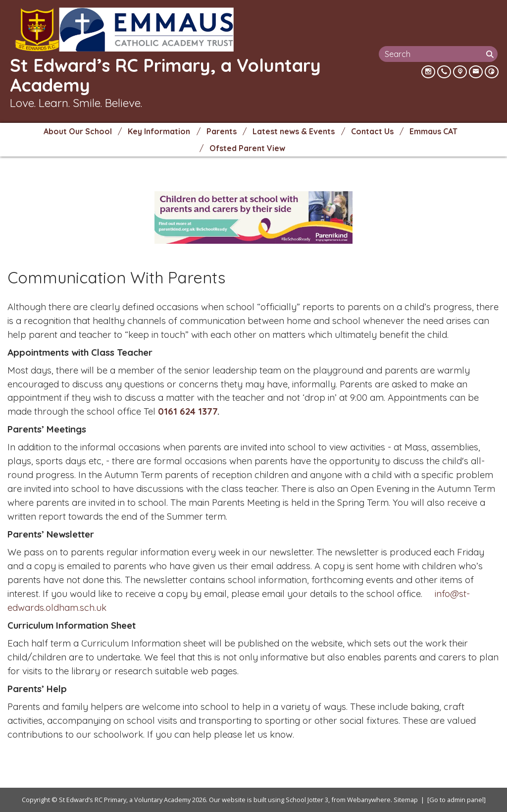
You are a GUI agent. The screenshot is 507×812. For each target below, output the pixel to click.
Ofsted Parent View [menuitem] (247, 148)
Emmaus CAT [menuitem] (433, 131)
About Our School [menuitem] (78, 131)
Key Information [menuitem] (159, 131)
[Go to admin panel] (456, 800)
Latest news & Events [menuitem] (294, 131)
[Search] (491, 54)
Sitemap (406, 800)
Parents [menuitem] (222, 131)
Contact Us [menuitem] (372, 131)
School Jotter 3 (307, 800)
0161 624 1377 (188, 411)
